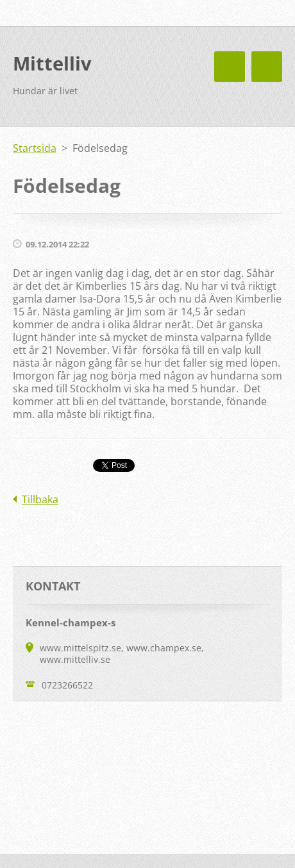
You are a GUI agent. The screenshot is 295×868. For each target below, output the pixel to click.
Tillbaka (40, 499)
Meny (267, 67)
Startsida (35, 148)
